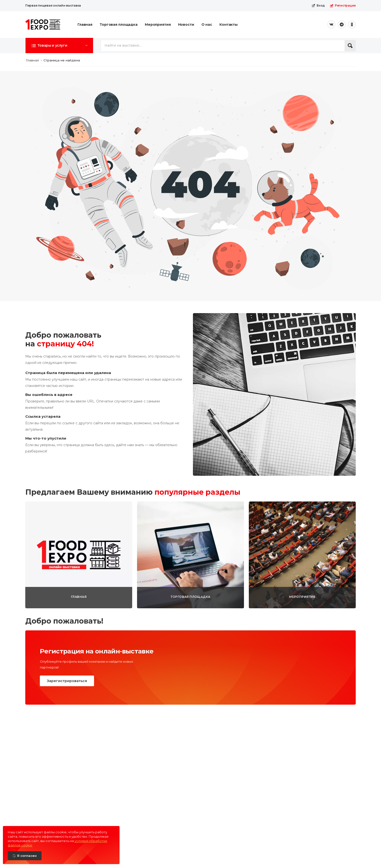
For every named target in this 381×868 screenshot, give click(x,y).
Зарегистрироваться (67, 681)
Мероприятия (158, 25)
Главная (85, 25)
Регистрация (343, 6)
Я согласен (27, 856)
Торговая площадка (119, 25)
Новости (186, 25)
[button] (59, 45)
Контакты (229, 25)
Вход (318, 6)
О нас (207, 25)
